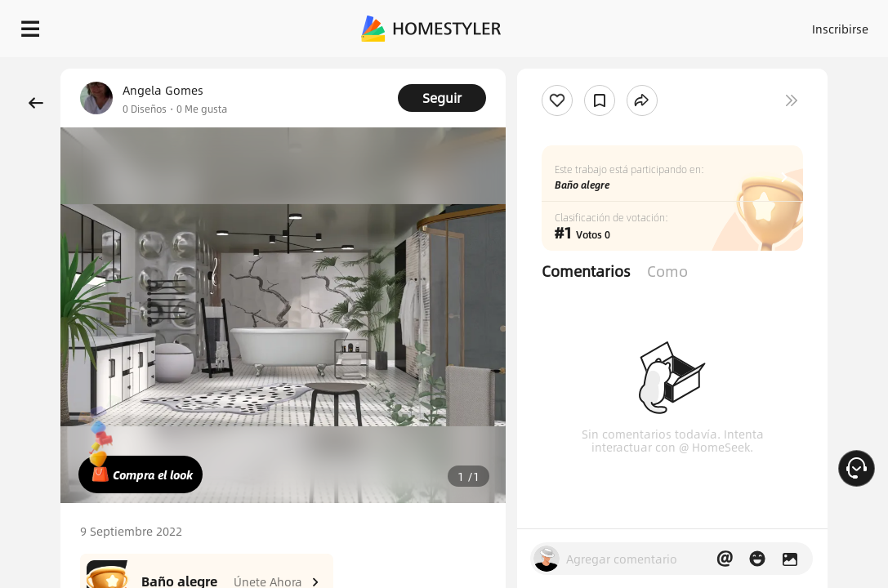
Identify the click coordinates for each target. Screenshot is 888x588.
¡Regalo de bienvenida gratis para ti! (658, 69)
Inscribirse (786, 24)
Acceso (723, 24)
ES (846, 24)
